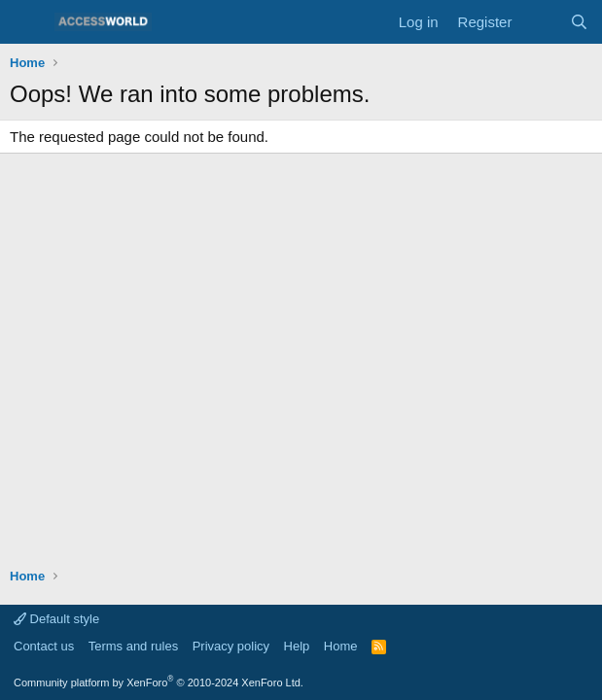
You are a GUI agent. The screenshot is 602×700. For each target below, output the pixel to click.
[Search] (579, 22)
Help (297, 646)
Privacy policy (231, 646)
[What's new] (540, 22)
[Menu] (27, 22)
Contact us (44, 646)
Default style (56, 619)
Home (341, 646)
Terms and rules (133, 646)
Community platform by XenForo (159, 682)
